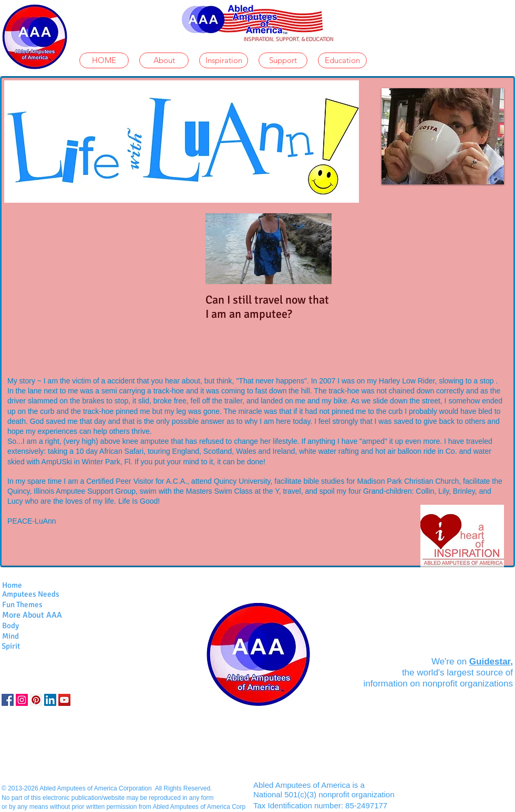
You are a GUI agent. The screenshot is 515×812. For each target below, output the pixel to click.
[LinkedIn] (50, 700)
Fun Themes (22, 605)
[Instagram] (22, 700)
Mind (11, 636)
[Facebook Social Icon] (8, 700)
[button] (443, 136)
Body (11, 626)
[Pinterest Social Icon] (36, 700)
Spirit (11, 646)
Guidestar (490, 662)
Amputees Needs (31, 594)
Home (12, 585)
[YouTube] (64, 700)
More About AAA (32, 615)
